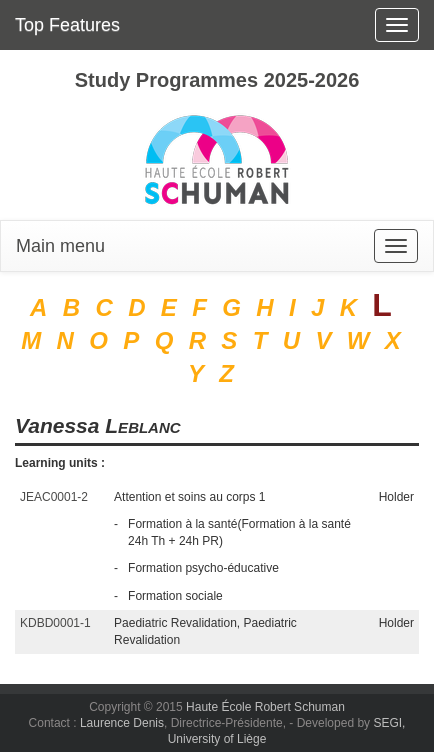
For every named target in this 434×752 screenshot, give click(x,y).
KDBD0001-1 (55, 623)
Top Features (67, 25)
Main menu (60, 246)
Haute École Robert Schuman (265, 707)
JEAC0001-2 (54, 497)
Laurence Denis (122, 723)
